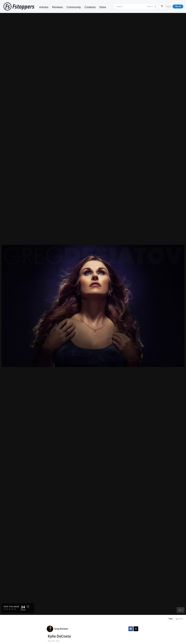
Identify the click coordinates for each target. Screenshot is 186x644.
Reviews (57, 7)
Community (74, 7)
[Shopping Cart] (162, 6)
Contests (90, 7)
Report (179, 619)
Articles (44, 7)
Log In (168, 6)
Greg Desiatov (61, 629)
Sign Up (178, 6)
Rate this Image (11, 607)
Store (103, 7)
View (171, 619)
